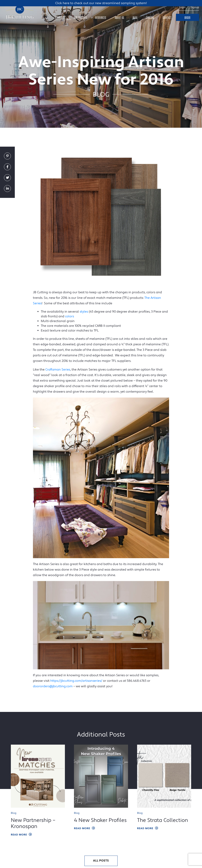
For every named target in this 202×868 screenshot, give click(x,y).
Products (60, 17)
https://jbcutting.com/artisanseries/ (76, 681)
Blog (135, 17)
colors (70, 316)
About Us (120, 17)
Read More (22, 835)
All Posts (101, 861)
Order (188, 17)
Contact (167, 17)
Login (182, 7)
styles (84, 312)
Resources (101, 17)
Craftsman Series (58, 370)
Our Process (80, 17)
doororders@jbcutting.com (53, 686)
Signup (195, 7)
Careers (150, 17)
